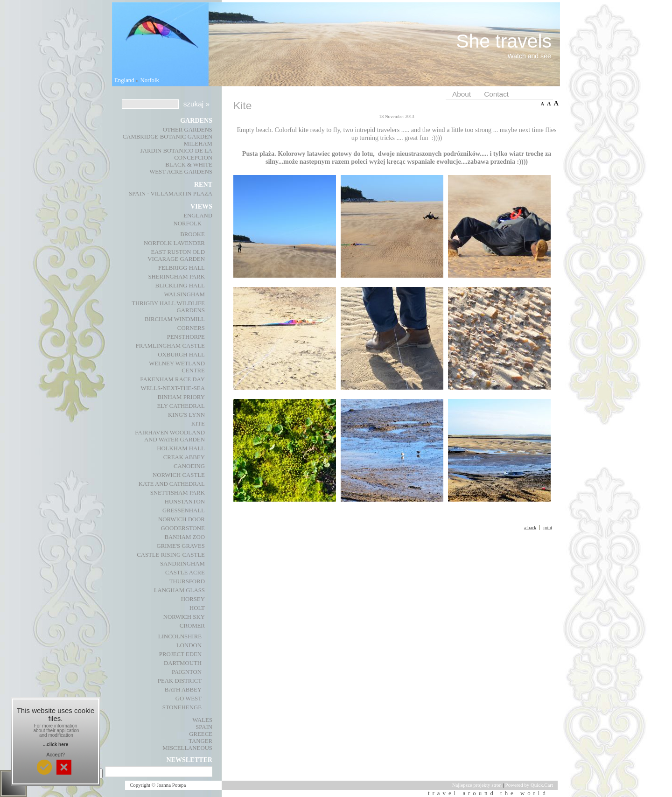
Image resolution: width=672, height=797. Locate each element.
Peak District (180, 681)
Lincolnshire (180, 636)
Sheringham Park (176, 277)
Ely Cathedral (181, 406)
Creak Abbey (184, 457)
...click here (56, 745)
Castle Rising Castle (171, 555)
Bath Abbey (183, 690)
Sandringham (182, 564)
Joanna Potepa (171, 785)
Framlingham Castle (170, 346)
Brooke (192, 234)
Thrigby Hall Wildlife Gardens (168, 307)
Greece (201, 734)
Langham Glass (179, 590)
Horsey (193, 599)
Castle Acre (185, 573)
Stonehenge (182, 707)
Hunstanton (185, 502)
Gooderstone (183, 528)
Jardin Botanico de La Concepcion (176, 154)
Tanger (200, 741)
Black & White (189, 165)
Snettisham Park (178, 493)
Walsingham (184, 294)
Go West (189, 699)
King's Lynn (186, 415)
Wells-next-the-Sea (172, 388)
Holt (197, 608)
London (189, 645)
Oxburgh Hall (181, 355)
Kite (198, 424)
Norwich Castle (179, 475)
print (548, 528)
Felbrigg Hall (182, 268)
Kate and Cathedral (172, 484)
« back (530, 528)
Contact (496, 94)
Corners (191, 328)
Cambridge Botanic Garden (168, 137)
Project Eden (180, 654)
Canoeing (189, 466)
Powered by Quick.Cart (529, 785)
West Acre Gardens (181, 172)
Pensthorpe (186, 337)
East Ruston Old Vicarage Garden (176, 255)
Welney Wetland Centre (177, 367)
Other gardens (188, 130)
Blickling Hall (180, 286)
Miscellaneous (187, 748)
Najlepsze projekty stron (477, 785)
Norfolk (150, 80)
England (124, 80)
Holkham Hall (181, 448)
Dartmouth (183, 663)
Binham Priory (181, 397)
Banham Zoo (185, 537)
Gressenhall (184, 510)
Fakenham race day (172, 379)
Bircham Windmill (175, 319)
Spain (204, 727)
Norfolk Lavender (174, 243)
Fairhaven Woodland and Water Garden (170, 436)
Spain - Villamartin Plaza (171, 194)
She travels (504, 41)
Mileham (198, 144)
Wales (202, 720)
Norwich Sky (184, 617)
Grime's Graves (180, 546)
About (462, 94)
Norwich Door (182, 519)
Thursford (187, 581)
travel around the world (490, 793)
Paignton (187, 672)
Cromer (192, 626)
